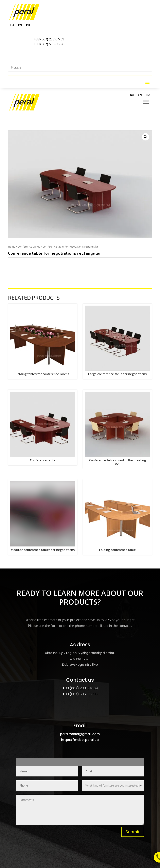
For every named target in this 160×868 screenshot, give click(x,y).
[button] (145, 137)
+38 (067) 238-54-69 (49, 39)
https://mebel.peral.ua (80, 740)
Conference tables (29, 247)
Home (12, 247)
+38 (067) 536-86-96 (49, 44)
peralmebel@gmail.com (80, 734)
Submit (133, 832)
